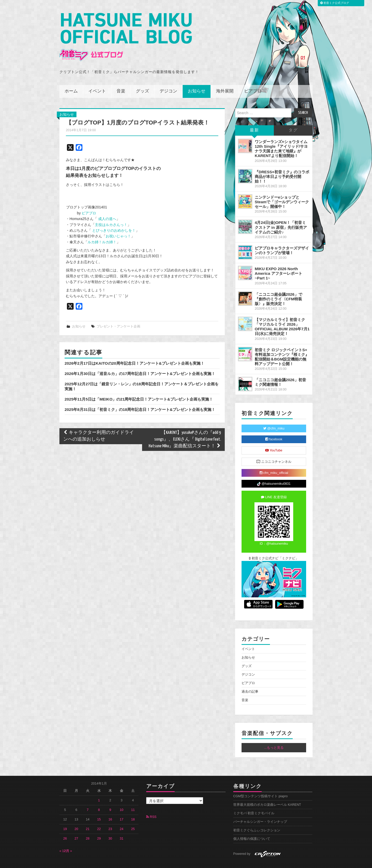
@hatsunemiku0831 (274, 473)
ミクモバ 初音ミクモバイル (254, 802)
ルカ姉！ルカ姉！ (102, 231)
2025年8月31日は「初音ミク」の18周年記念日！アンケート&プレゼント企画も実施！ (140, 398)
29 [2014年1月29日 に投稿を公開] (99, 827)
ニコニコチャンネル (274, 450)
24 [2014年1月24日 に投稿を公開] (122, 818)
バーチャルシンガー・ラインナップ (260, 810)
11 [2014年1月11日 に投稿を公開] (133, 799)
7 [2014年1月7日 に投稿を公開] (88, 799)
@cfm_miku (274, 417)
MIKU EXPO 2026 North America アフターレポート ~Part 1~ (278, 262)
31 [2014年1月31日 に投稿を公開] (122, 827)
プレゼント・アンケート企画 (118, 315)
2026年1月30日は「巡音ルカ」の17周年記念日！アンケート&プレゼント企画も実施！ (140, 362)
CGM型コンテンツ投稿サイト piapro (261, 785)
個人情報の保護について (252, 827)
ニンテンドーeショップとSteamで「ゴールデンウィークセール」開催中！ (282, 190)
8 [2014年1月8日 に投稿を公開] (99, 799)
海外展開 (225, 80)
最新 (254, 119)
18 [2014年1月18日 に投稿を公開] (133, 808)
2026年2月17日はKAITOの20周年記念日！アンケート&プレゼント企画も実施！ (134, 352)
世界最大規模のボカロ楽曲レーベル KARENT (267, 793)
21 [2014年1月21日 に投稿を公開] (88, 818)
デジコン (168, 80)
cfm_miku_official (274, 462)
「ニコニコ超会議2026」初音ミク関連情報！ (280, 371)
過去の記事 (250, 680)
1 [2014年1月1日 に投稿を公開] (99, 789)
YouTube (274, 439)
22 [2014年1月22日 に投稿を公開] (99, 818)
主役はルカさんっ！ (111, 213)
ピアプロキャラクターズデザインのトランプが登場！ (282, 239)
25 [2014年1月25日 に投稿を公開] (133, 818)
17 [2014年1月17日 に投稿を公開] (122, 808)
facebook (274, 428)
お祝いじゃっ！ (118, 225)
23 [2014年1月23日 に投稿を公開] (110, 818)
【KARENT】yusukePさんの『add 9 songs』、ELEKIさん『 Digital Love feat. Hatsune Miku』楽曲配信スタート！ (185, 428)
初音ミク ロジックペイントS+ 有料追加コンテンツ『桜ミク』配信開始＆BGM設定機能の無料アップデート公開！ (282, 345)
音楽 (121, 80)
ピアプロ (253, 80)
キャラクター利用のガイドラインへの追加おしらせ (99, 425)
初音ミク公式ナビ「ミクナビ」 (274, 547)
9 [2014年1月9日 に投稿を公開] (110, 799)
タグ (293, 119)
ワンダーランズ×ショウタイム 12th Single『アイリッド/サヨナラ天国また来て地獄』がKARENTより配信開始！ (281, 137)
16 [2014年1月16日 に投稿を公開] (110, 808)
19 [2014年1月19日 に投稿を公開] (65, 818)
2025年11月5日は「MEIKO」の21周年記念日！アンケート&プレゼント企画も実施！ (139, 388)
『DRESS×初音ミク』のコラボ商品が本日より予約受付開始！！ (282, 165)
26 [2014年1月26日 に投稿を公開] (65, 827)
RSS (151, 806)
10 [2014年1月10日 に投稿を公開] (122, 799)
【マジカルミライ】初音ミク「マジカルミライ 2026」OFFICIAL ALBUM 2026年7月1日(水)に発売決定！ (282, 315)
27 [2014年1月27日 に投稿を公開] (76, 827)
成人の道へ (107, 207)
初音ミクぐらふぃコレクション (257, 819)
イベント (97, 80)
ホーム (71, 80)
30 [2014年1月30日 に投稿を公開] (110, 827)
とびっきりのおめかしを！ (113, 219)
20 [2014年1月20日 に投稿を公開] (76, 818)
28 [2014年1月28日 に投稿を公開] (88, 827)
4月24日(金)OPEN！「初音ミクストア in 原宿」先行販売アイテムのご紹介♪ (281, 216)
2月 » (68, 840)
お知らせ (197, 80)
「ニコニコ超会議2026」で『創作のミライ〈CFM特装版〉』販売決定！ (278, 288)
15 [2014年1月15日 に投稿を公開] (99, 808)
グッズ (142, 80)
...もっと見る (274, 736)
